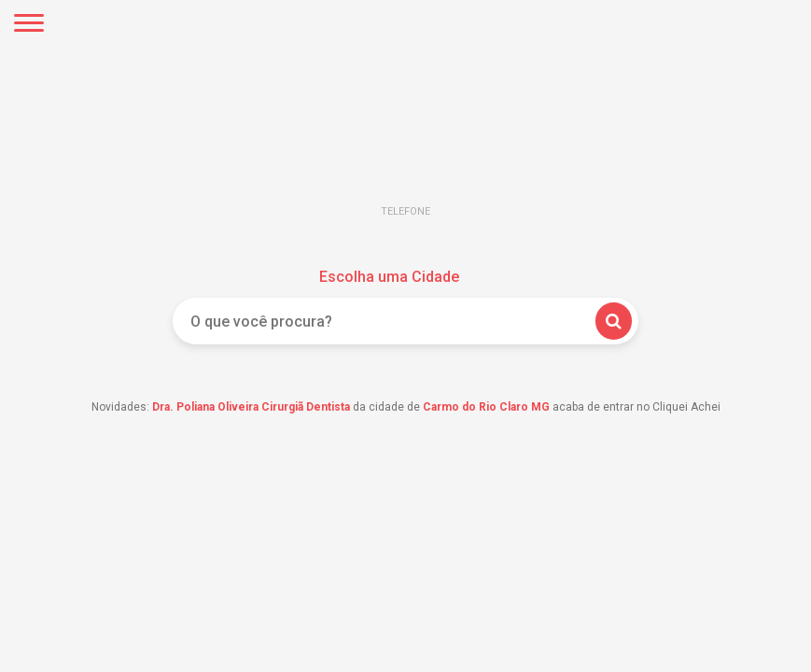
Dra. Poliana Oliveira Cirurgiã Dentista (251, 407)
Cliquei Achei (406, 145)
